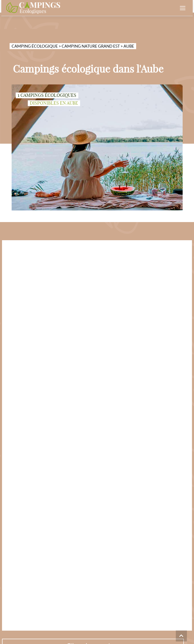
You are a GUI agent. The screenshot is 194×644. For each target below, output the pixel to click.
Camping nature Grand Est (91, 46)
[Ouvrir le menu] (183, 8)
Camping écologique (35, 46)
